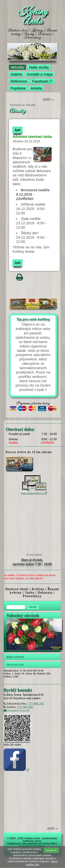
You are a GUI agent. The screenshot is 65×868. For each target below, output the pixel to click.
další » (48, 99)
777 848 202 (35, 704)
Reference (19, 81)
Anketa (36, 88)
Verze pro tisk (15, 665)
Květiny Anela (33, 17)
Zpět (18, 130)
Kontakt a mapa (40, 74)
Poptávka (18, 88)
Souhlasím (51, 850)
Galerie (16, 74)
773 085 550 (25, 707)
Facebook (40, 81)
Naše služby (39, 67)
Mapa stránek (15, 657)
